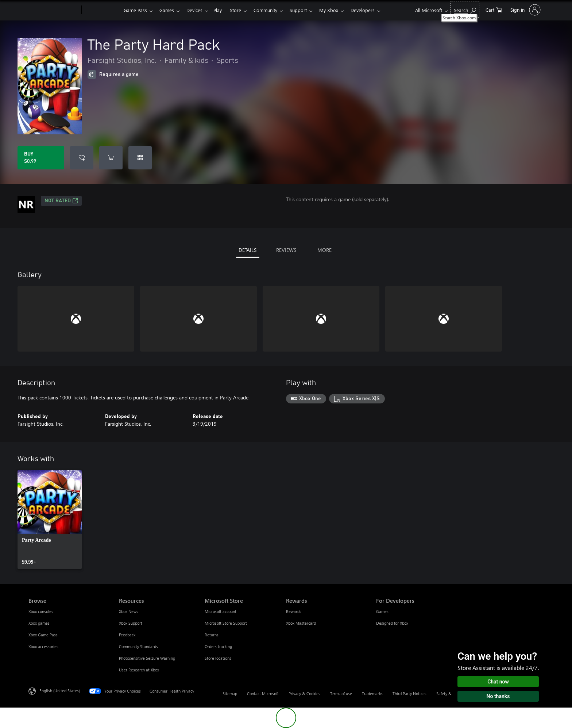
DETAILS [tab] (248, 250)
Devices (197, 10)
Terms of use (341, 693)
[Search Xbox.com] (465, 9)
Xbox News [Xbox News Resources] (129, 611)
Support (307, 10)
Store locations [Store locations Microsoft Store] (218, 658)
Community (273, 10)
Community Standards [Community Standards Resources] (138, 646)
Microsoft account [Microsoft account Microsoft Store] (221, 611)
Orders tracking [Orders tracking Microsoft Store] (218, 646)
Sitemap (230, 693)
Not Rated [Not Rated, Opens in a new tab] (61, 201)
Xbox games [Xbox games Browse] (39, 623)
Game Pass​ (135, 10)
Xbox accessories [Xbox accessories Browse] (43, 646)
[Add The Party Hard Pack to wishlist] (82, 158)
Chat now (498, 682)
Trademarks (372, 693)
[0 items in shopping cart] (494, 9)
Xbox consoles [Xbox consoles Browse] (41, 611)
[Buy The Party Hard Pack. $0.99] (41, 158)
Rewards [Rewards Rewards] (294, 611)
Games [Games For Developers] (382, 611)
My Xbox (339, 10)
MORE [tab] (324, 250)
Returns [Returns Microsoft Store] (212, 635)
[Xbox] (102, 10)
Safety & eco (448, 693)
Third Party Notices (409, 693)
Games (168, 10)
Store (241, 10)
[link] (50, 520)
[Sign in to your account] (525, 10)
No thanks (498, 696)
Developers (374, 10)
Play (222, 10)
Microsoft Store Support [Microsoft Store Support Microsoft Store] (226, 623)
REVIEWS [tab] (286, 250)
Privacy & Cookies (304, 693)
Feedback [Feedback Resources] (127, 635)
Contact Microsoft (263, 693)
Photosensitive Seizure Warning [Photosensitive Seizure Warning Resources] (147, 658)
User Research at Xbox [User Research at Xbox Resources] (139, 670)
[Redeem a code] (140, 158)
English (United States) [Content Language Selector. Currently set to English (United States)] (60, 691)
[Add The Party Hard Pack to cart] (111, 158)
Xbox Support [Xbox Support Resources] (131, 623)
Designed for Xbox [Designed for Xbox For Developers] (392, 623)
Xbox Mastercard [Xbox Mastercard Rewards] (301, 623)
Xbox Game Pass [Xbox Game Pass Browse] (43, 635)
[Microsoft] (53, 10)
